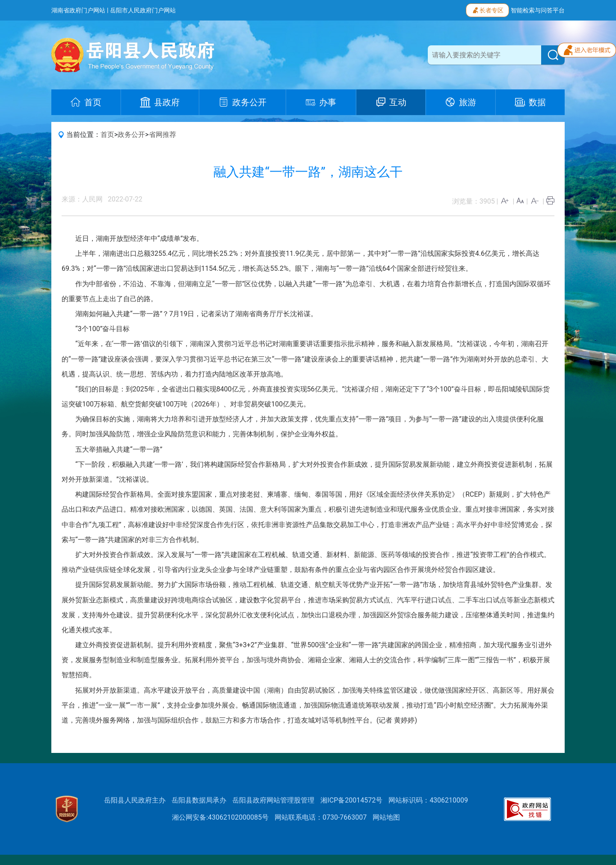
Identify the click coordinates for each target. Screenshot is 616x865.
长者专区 (487, 9)
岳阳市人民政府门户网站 (143, 10)
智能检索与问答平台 (538, 10)
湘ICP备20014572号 (351, 800)
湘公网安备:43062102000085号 (220, 817)
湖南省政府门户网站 (78, 10)
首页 (107, 135)
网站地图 (386, 817)
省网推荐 (163, 135)
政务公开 (131, 135)
